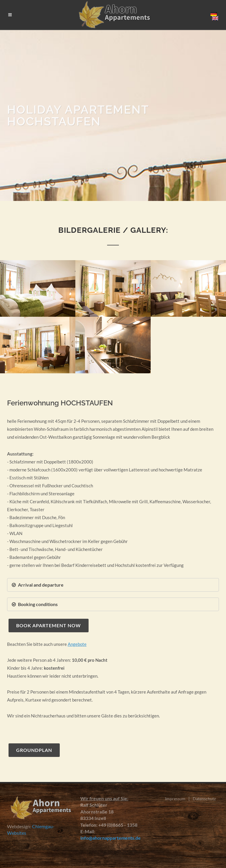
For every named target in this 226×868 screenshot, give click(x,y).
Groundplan (34, 750)
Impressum (175, 799)
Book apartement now (49, 625)
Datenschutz (204, 799)
